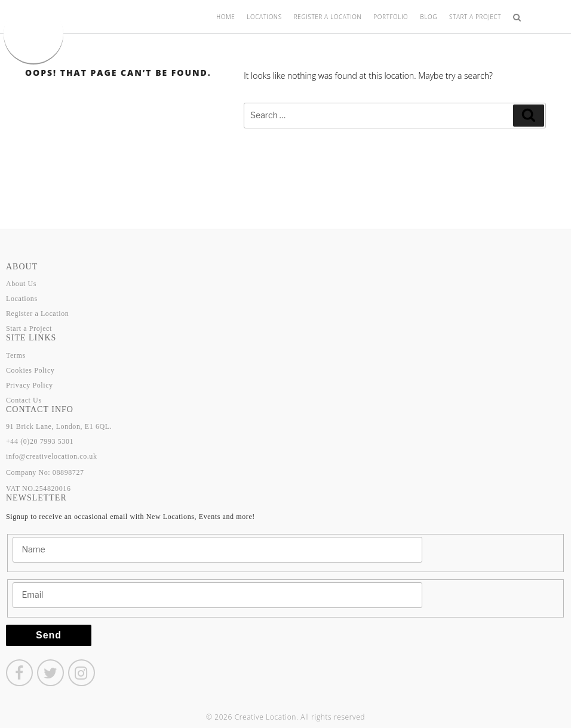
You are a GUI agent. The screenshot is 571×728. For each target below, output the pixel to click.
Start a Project (475, 17)
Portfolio (391, 17)
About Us (21, 284)
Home (225, 17)
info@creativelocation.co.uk (52, 456)
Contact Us (24, 400)
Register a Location (328, 17)
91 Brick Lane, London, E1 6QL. (59, 426)
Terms (16, 355)
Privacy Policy (30, 385)
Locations (264, 17)
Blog (429, 17)
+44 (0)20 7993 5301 (40, 441)
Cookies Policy (30, 370)
